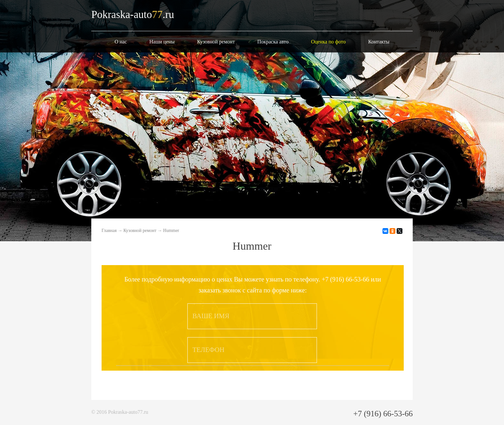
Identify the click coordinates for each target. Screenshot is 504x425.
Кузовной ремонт (216, 42)
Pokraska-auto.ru (133, 14)
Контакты (379, 42)
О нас (121, 42)
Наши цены (162, 42)
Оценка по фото (328, 42)
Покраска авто (273, 42)
